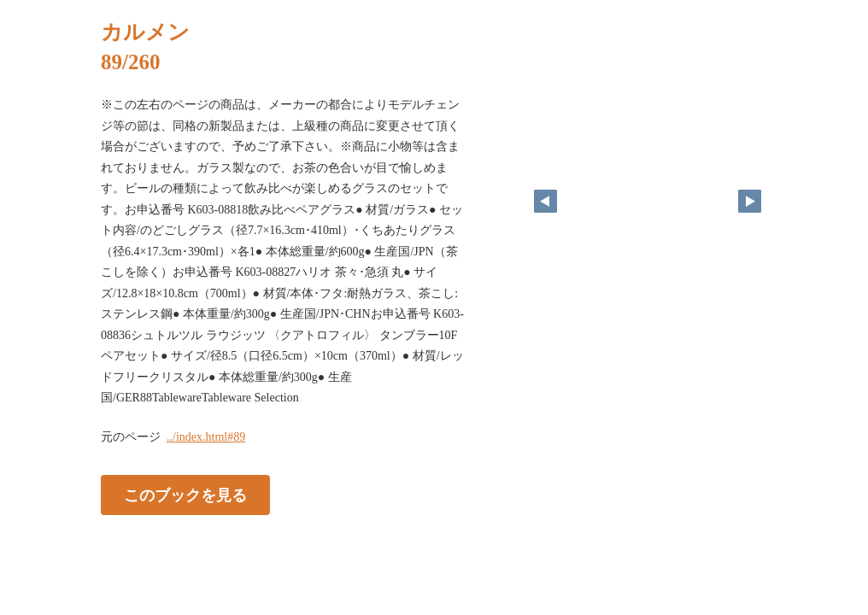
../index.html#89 (206, 437)
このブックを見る (185, 495)
